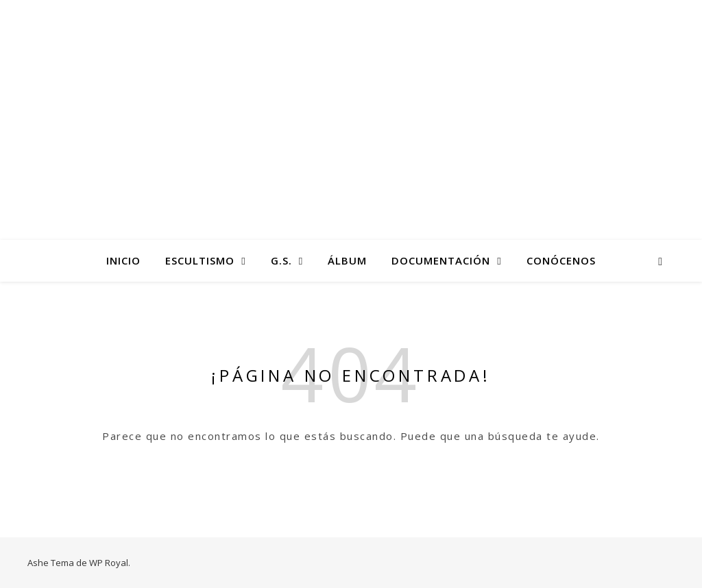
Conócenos (561, 260)
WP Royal (109, 563)
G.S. (281, 260)
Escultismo (200, 260)
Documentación (441, 260)
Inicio (123, 260)
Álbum (347, 260)
